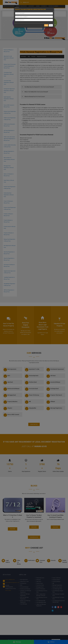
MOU (7, 376)
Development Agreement (55, 370)
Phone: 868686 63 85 (10, 580)
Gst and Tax (44, 6)
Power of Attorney (32, 396)
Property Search (56, 580)
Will (28, 402)
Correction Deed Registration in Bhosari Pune (9, 82)
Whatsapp (17, 642)
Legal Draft (31, 6)
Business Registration (9, 8)
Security (51, 561)
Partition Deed (31, 383)
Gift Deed (51, 376)
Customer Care (40, 561)
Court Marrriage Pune (57, 589)
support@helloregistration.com (12, 582)
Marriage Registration (9, 6)
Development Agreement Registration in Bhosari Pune (9, 91)
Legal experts (6, 561)
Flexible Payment (63, 561)
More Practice (34, 424)
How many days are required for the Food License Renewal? (39, 87)
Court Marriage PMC (41, 601)
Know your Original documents (26, 325)
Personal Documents (53, 6)
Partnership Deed (32, 376)
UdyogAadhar (31, 409)
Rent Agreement (10, 370)
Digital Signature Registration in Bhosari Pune (9, 99)
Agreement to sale (32, 370)
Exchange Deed (53, 389)
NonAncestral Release (11, 389)
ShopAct (8, 409)
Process (33, 57)
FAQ (29, 57)
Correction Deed (31, 389)
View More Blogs (34, 537)
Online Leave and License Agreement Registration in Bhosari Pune (9, 139)
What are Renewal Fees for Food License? (35, 97)
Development (23, 583)
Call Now (51, 642)
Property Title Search (54, 396)
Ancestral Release (53, 383)
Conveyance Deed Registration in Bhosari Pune (9, 74)
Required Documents (42, 57)
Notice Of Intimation (41, 589)
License (38, 6)
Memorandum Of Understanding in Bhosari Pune (9, 159)
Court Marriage (24, 604)
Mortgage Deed (10, 396)
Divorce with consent (11, 415)
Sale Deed (8, 383)
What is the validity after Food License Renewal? (36, 92)
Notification (29, 561)
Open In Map (8, 590)
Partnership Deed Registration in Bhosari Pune (9, 195)
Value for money (17, 562)
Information (23, 57)
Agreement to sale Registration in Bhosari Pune (9, 58)
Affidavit (51, 402)
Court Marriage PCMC (41, 603)
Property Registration (21, 6)
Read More (13, 529)
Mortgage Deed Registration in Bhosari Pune (9, 168)
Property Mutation (10, 402)
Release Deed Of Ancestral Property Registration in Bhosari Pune (10, 66)
